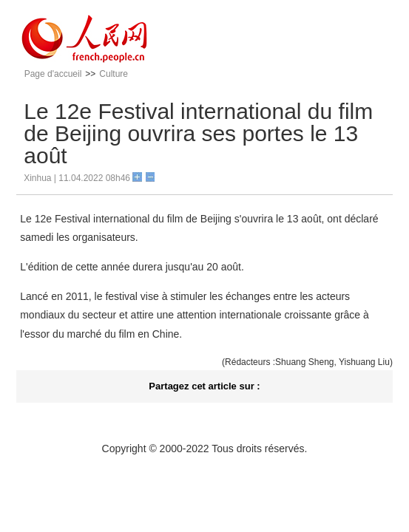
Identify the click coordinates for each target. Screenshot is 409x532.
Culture (114, 74)
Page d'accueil (53, 74)
